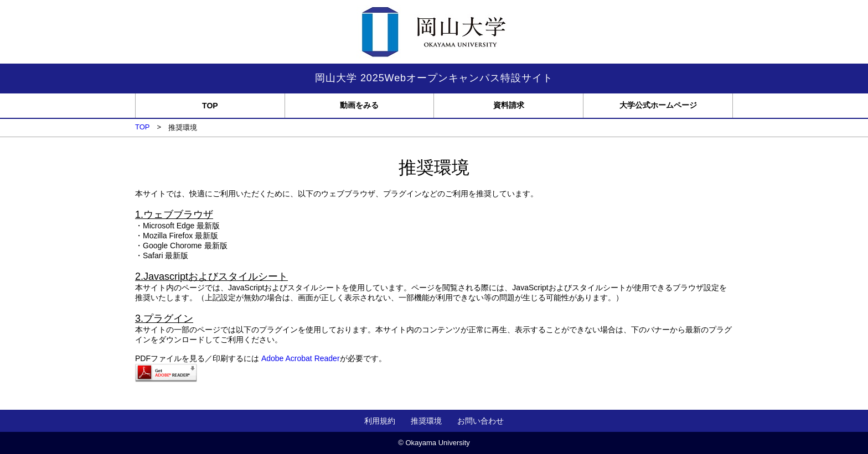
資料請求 (509, 105)
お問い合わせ (480, 421)
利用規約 (380, 421)
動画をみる (359, 105)
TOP (210, 106)
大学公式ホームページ (658, 105)
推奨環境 (426, 421)
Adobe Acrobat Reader (301, 358)
